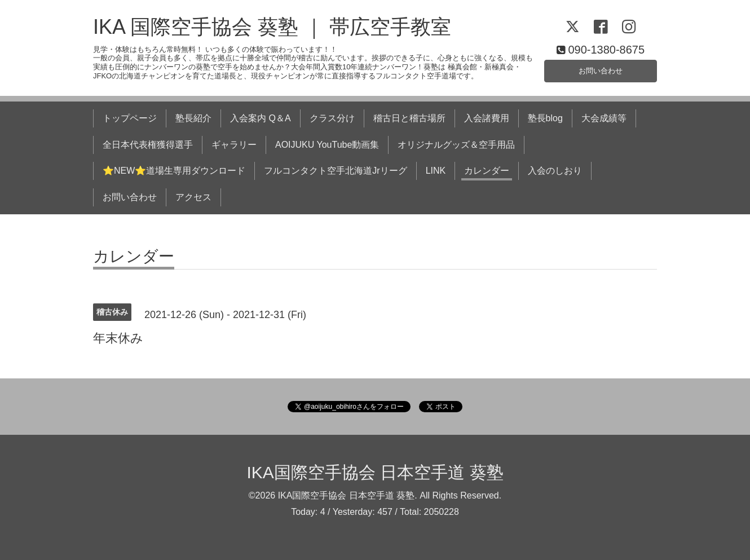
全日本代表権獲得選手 (148, 145)
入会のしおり (555, 171)
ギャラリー (234, 145)
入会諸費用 (487, 118)
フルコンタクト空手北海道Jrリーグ (335, 171)
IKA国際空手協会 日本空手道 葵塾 (375, 472)
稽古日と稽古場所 (409, 118)
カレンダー (487, 171)
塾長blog (545, 118)
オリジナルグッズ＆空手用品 (456, 145)
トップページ (130, 118)
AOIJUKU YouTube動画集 (327, 145)
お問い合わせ (601, 69)
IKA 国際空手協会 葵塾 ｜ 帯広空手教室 (272, 27)
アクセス (193, 197)
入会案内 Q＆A (261, 118)
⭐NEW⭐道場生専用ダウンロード (174, 171)
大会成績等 (604, 118)
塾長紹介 (193, 118)
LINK (436, 171)
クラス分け (332, 118)
